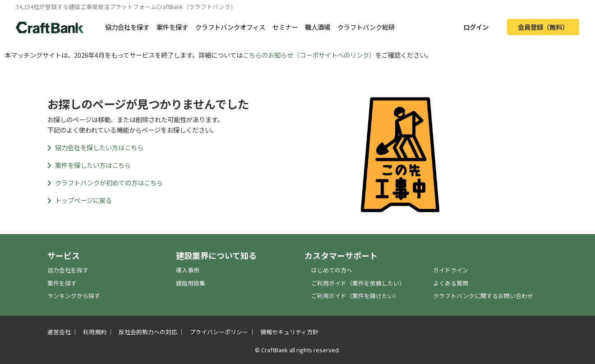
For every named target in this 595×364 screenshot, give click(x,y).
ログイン (476, 27)
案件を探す (172, 27)
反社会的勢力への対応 (148, 332)
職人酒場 (318, 27)
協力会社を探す (127, 27)
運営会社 (59, 332)
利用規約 (95, 332)
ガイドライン (451, 270)
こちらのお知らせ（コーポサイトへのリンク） (309, 55)
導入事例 (188, 270)
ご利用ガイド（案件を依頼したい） (358, 283)
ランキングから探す (74, 296)
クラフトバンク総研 (366, 27)
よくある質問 (451, 283)
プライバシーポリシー (219, 332)
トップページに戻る (80, 200)
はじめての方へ (332, 270)
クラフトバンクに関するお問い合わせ (483, 296)
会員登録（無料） (543, 27)
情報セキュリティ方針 (289, 332)
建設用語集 (191, 283)
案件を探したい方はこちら (89, 165)
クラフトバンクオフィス (230, 27)
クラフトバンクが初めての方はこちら (105, 182)
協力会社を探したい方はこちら (95, 147)
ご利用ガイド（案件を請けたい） (355, 296)
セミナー (285, 27)
